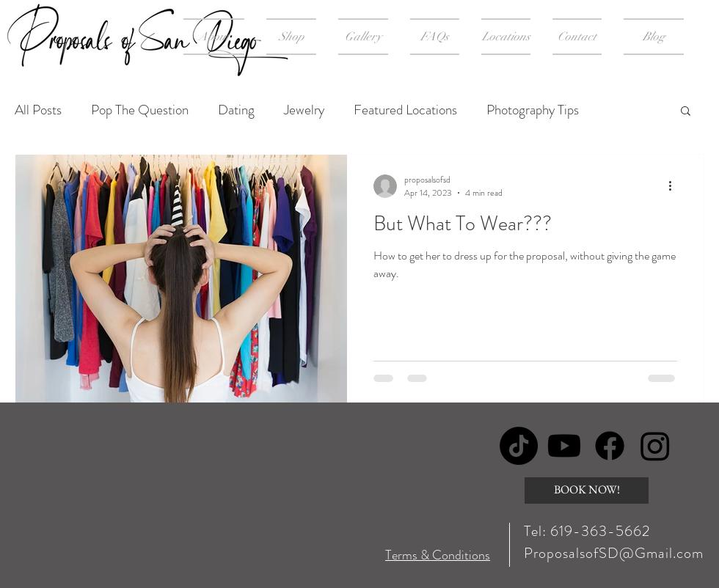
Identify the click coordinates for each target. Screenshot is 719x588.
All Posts (38, 110)
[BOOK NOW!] (587, 490)
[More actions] (675, 186)
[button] (686, 112)
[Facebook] (610, 446)
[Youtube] (564, 446)
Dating (236, 110)
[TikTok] (519, 446)
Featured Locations (405, 110)
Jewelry (304, 110)
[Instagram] (655, 446)
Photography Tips (533, 110)
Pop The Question (140, 110)
